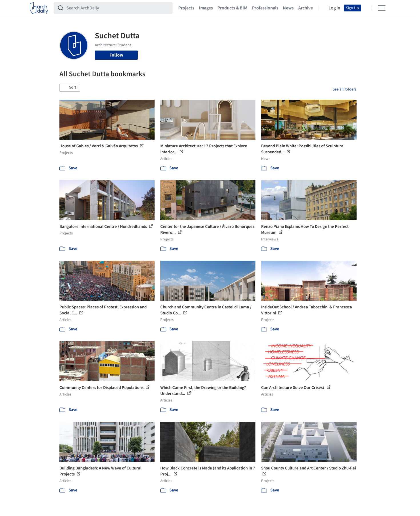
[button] (70, 88)
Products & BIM (232, 8)
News (288, 8)
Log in (334, 8)
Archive (306, 8)
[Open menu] (382, 8)
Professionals (265, 8)
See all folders (345, 89)
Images (206, 8)
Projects (186, 8)
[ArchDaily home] (39, 8)
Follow (116, 55)
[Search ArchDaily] (118, 8)
